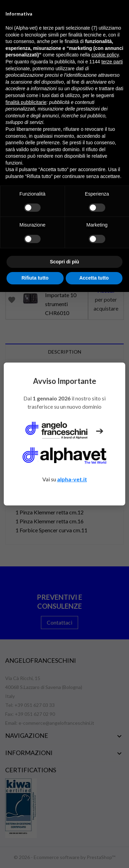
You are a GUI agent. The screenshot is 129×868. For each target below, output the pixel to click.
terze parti (112, 62)
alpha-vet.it (72, 479)
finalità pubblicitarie (26, 102)
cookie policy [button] (105, 55)
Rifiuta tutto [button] (35, 278)
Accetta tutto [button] (94, 278)
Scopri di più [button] (64, 262)
